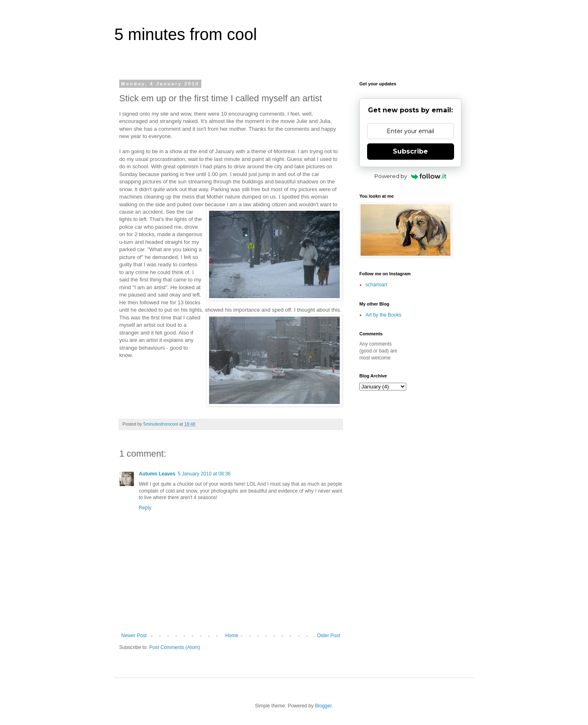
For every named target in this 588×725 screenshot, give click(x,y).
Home (232, 636)
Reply (145, 508)
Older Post (329, 636)
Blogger (323, 706)
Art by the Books (383, 315)
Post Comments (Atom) (175, 647)
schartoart (376, 285)
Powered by (411, 176)
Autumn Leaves (157, 474)
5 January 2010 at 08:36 (204, 474)
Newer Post (134, 636)
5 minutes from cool (186, 34)
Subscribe (410, 151)
